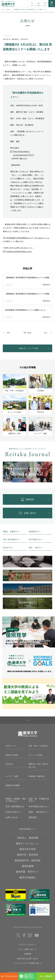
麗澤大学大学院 (28, 849)
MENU (52, 4)
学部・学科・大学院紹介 (38, 746)
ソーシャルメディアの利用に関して (28, 963)
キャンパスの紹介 (36, 755)
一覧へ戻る (27, 333)
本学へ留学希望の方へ (12, 540)
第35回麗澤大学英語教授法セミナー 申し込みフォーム (28, 238)
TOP (2, 10)
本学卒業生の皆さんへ (39, 806)
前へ (9, 333)
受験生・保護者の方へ (12, 532)
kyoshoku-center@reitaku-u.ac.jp (19, 251)
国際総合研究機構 (13, 785)
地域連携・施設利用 (37, 776)
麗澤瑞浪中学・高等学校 (28, 861)
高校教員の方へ (35, 532)
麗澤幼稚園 (28, 866)
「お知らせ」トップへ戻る (28, 348)
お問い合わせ (12, 817)
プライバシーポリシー (28, 945)
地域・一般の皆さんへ (39, 812)
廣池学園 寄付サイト (28, 872)
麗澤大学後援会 (28, 877)
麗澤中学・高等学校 (28, 855)
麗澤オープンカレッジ (28, 844)
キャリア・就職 (12, 776)
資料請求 (33, 817)
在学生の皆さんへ (14, 812)
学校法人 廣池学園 (28, 838)
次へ (46, 333)
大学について (11, 746)
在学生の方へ (8, 548)
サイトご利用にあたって (28, 949)
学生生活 (9, 764)
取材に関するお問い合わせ (28, 959)
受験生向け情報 (12, 755)
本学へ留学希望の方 (15, 806)
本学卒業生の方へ (36, 540)
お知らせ (8, 10)
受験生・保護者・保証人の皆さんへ (16, 800)
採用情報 (28, 954)
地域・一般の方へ (36, 548)
